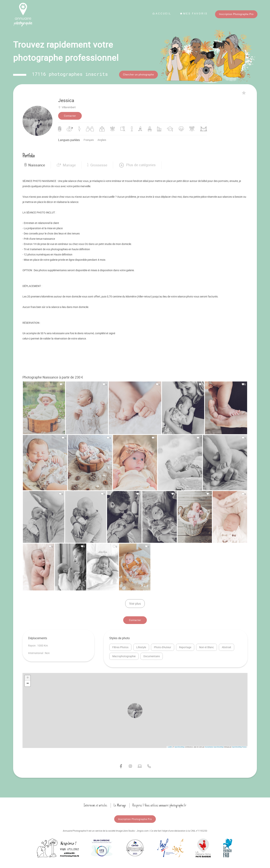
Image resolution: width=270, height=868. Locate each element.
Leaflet (170, 746)
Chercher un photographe (138, 74)
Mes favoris (194, 13)
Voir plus (135, 603)
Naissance (35, 164)
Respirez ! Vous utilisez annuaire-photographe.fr (159, 805)
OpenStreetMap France (239, 746)
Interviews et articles (95, 805)
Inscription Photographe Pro (236, 14)
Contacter (70, 115)
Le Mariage (120, 805)
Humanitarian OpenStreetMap (214, 746)
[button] (137, 164)
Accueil (162, 13)
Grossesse (97, 164)
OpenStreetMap (179, 746)
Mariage (66, 164)
